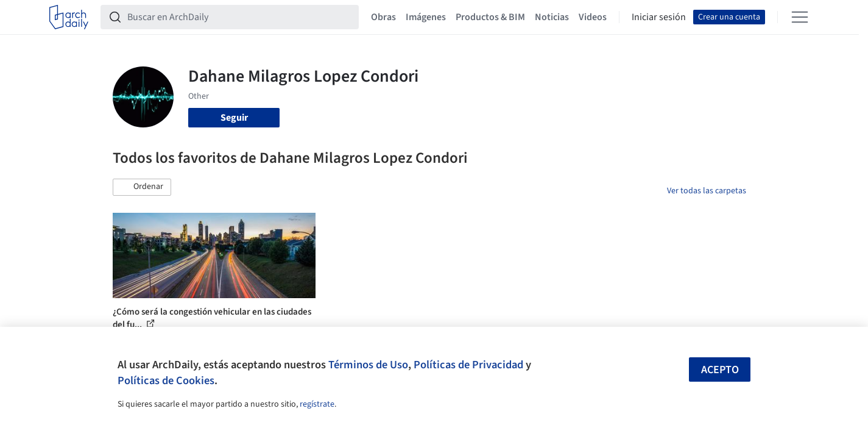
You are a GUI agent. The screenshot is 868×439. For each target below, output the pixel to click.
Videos (593, 17)
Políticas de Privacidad (468, 365)
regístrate (317, 404)
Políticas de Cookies (166, 380)
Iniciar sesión (659, 17)
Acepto (720, 370)
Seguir (234, 118)
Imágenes (426, 17)
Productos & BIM (490, 17)
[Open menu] (800, 17)
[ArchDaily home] (69, 17)
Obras (383, 17)
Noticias (552, 17)
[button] (142, 187)
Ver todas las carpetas (707, 191)
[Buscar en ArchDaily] (239, 17)
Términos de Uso (368, 365)
